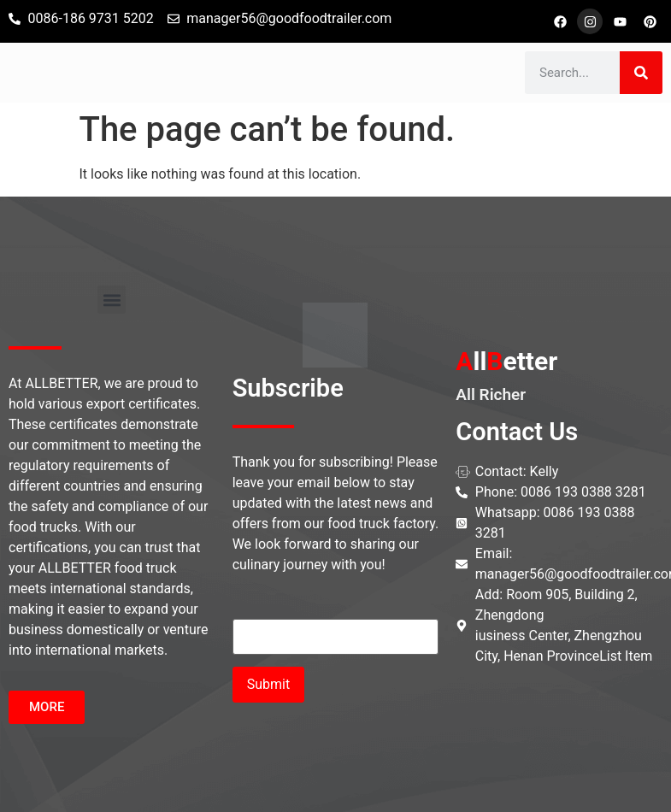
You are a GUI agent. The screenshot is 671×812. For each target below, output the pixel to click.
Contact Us (517, 432)
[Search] (641, 73)
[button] (112, 300)
